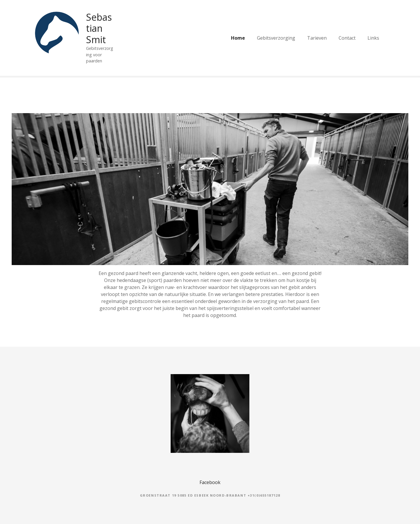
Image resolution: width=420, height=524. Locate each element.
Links (373, 38)
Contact (347, 38)
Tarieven (317, 38)
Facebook (210, 482)
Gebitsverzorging (276, 38)
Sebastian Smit (99, 28)
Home (238, 38)
